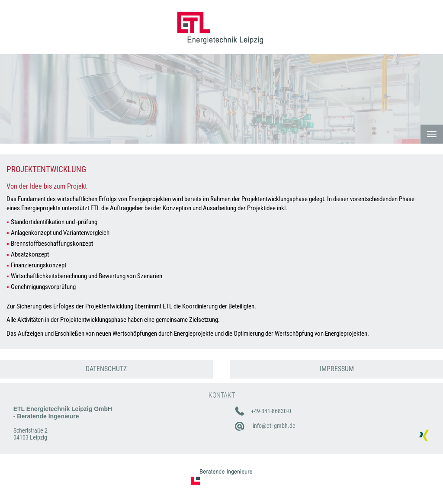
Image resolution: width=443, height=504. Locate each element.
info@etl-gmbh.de (274, 426)
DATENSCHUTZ (106, 369)
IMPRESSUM (337, 369)
